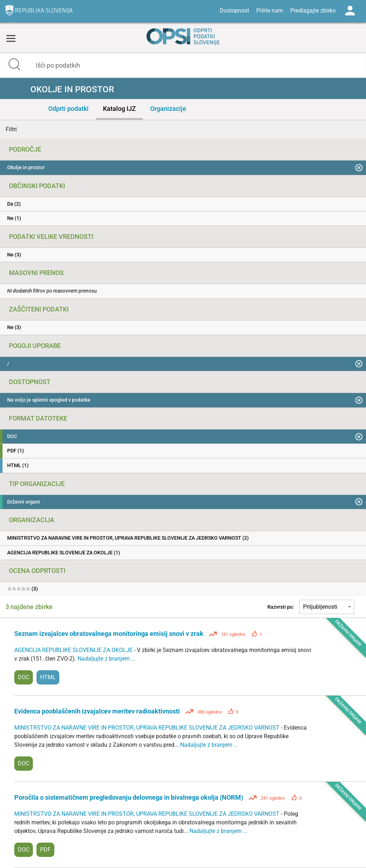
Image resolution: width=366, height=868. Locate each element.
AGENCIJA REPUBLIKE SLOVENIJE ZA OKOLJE (74, 650)
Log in (350, 11)
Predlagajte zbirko (313, 11)
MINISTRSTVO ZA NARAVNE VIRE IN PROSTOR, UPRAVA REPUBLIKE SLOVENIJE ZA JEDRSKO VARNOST (148, 728)
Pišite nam (270, 11)
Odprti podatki (68, 109)
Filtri (11, 129)
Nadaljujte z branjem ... (107, 659)
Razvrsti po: (281, 607)
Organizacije (168, 109)
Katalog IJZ (119, 109)
